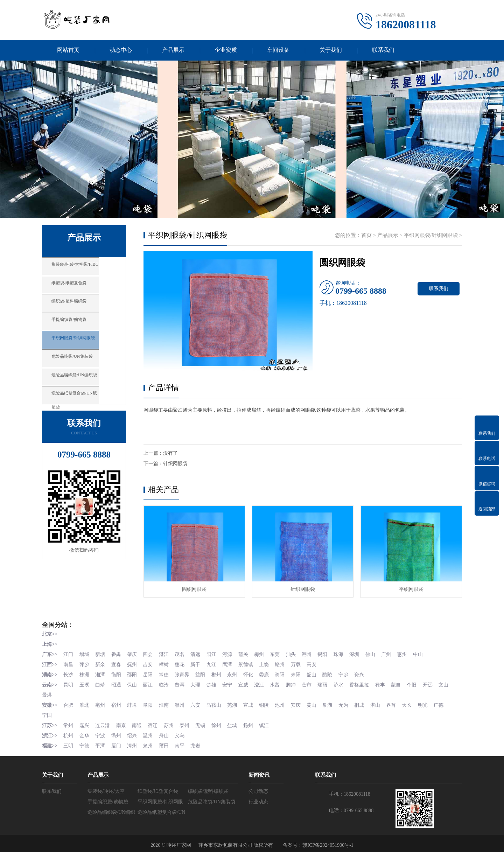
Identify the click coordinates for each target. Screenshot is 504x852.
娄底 (269, 673)
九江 (215, 664)
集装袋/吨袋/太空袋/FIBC (87, 268)
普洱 (183, 683)
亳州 (101, 703)
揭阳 (329, 654)
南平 (183, 742)
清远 (199, 654)
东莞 (280, 654)
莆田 (166, 742)
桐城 (366, 703)
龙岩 (199, 742)
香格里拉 (366, 683)
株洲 (85, 673)
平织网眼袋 (411, 590)
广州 (394, 654)
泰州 (188, 722)
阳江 (215, 654)
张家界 (185, 673)
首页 (366, 236)
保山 (134, 683)
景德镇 (250, 664)
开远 (436, 683)
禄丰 (388, 683)
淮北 (85, 703)
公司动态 (258, 787)
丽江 (150, 683)
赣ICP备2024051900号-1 (328, 841)
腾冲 (296, 683)
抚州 (134, 664)
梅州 (264, 654)
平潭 (101, 742)
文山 (47, 693)
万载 (301, 664)
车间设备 (278, 50)
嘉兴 (85, 722)
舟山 (166, 732)
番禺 (118, 654)
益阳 (204, 673)
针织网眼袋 (175, 464)
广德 (448, 703)
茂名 (183, 654)
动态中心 (121, 50)
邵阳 (134, 673)
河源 (231, 654)
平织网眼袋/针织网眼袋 (85, 351)
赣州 (285, 664)
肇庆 (134, 654)
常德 (166, 673)
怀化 (253, 673)
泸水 (345, 683)
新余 (101, 664)
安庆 (301, 703)
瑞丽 (329, 683)
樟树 (166, 664)
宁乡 (350, 673)
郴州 (220, 673)
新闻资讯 (259, 771)
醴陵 (334, 673)
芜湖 (236, 703)
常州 (69, 722)
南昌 (69, 664)
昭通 (118, 683)
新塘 (101, 654)
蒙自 (404, 683)
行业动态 (258, 798)
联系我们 (383, 50)
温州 (150, 732)
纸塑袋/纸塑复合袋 (80, 289)
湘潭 (101, 673)
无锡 (204, 722)
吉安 (150, 664)
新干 (199, 664)
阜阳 (150, 703)
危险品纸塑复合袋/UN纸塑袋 (92, 413)
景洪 (63, 693)
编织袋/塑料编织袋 (80, 309)
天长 (415, 703)
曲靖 (101, 683)
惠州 (411, 654)
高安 (318, 664)
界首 (399, 703)
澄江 (264, 683)
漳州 (134, 742)
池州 (285, 703)
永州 (236, 673)
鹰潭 (231, 664)
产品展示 (173, 50)
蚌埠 (134, 703)
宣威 (248, 683)
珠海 (345, 654)
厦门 (118, 742)
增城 (85, 654)
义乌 (183, 732)
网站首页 (68, 50)
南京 (122, 722)
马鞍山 (218, 703)
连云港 (104, 722)
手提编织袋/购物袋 (80, 330)
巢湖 (334, 703)
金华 (85, 732)
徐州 (220, 722)
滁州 (183, 703)
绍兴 (134, 732)
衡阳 (118, 673)
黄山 (318, 703)
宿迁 (155, 722)
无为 (350, 703)
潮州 (313, 654)
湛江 (166, 654)
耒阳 (301, 673)
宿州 (118, 703)
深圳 (362, 654)
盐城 (236, 722)
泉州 (150, 742)
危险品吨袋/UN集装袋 (84, 371)
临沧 (166, 683)
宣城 (253, 703)
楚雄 (215, 683)
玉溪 (85, 683)
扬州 (253, 722)
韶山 (318, 673)
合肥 (69, 703)
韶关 (248, 654)
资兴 (366, 673)
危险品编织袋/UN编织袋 (87, 392)
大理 (199, 683)
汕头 (296, 654)
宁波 (101, 732)
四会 (150, 654)
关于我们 (331, 50)
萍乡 (85, 664)
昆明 (69, 683)
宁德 (85, 742)
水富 (280, 683)
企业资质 (226, 50)
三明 (69, 742)
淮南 (166, 703)
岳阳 (150, 673)
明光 (432, 703)
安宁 (231, 683)
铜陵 (269, 703)
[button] (249, 212)
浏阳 (285, 673)
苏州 (171, 722)
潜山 (383, 703)
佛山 (378, 654)
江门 (69, 654)
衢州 (118, 732)
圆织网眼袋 (194, 590)
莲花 (183, 664)
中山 (427, 654)
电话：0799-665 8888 (351, 807)
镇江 (269, 722)
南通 (139, 722)
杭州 (69, 732)
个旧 (420, 683)
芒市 (313, 683)
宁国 (47, 713)
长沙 (69, 673)
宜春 (118, 664)
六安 (199, 703)
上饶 (269, 664)
